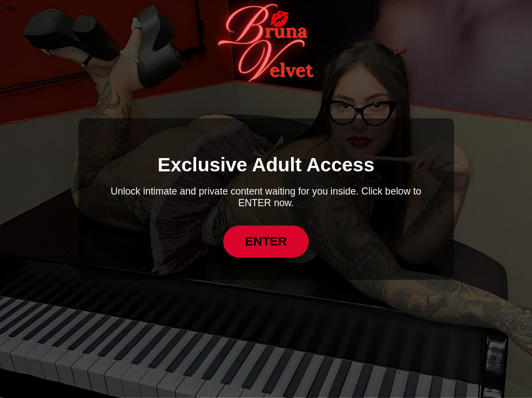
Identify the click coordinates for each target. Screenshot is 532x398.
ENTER (266, 241)
